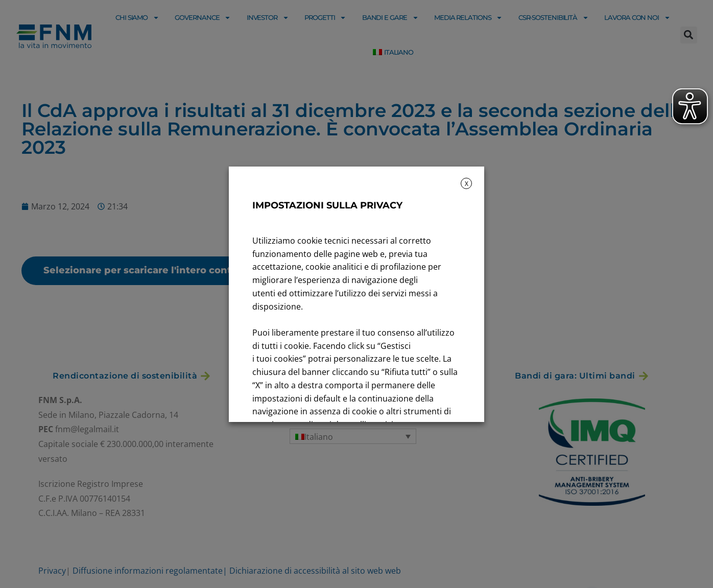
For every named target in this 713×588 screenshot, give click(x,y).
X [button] (467, 184)
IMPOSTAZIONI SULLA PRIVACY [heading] (327, 205)
